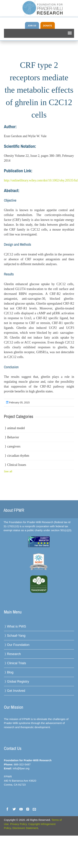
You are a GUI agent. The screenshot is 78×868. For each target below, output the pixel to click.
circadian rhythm (18, 456)
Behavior (13, 437)
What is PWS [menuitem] (17, 626)
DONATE (48, 26)
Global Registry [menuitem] (18, 682)
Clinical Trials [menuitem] (17, 663)
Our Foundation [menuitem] (18, 645)
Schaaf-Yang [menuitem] (16, 636)
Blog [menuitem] (10, 672)
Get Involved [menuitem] (16, 691)
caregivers (14, 446)
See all (8, 471)
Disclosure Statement (25, 828)
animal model (16, 428)
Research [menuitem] (14, 654)
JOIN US (32, 26)
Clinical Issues (17, 465)
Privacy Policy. (19, 824)
